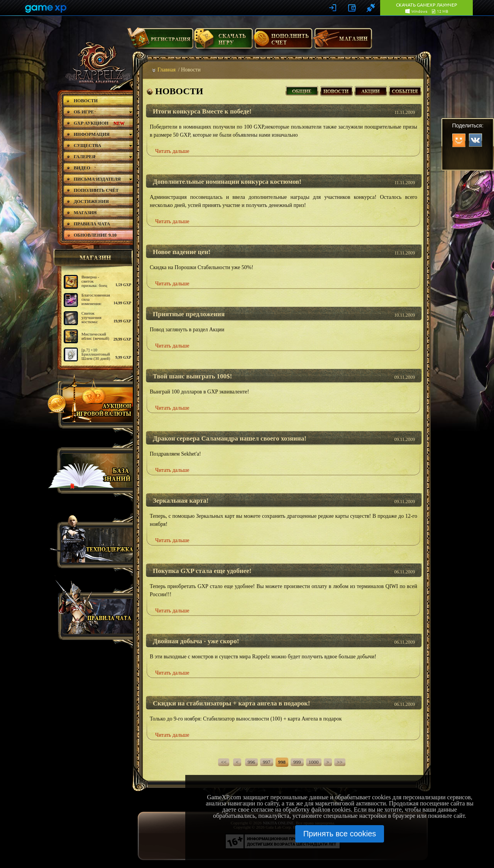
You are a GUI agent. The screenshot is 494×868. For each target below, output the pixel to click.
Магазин (343, 41)
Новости (336, 90)
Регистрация (160, 41)
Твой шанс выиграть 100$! (192, 376)
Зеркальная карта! (181, 501)
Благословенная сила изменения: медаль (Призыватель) (96, 303)
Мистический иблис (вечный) (95, 336)
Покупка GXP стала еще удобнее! (202, 571)
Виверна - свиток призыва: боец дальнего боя (94, 283)
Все (302, 90)
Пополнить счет (283, 41)
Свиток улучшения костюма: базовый (91, 320)
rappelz (97, 63)
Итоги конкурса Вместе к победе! (202, 111)
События (405, 90)
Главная (167, 70)
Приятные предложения (189, 314)
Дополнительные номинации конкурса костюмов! (227, 182)
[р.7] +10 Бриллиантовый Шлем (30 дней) (96, 354)
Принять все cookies (340, 834)
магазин (92, 258)
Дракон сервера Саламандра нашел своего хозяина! (230, 438)
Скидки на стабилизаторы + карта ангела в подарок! (231, 703)
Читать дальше (172, 151)
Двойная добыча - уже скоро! (196, 641)
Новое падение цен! (182, 252)
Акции (371, 90)
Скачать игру (223, 41)
